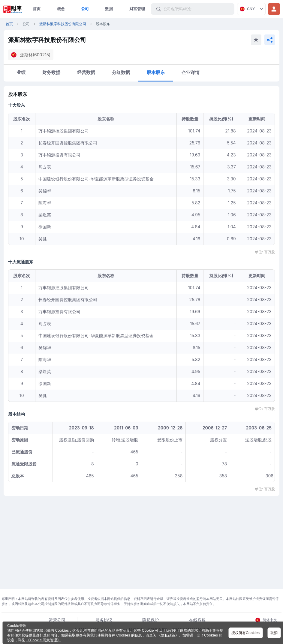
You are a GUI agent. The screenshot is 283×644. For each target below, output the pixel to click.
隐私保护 (151, 620)
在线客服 (197, 620)
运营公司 (57, 620)
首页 (37, 9)
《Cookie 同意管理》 (43, 640)
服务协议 (104, 620)
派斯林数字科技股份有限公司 (63, 24)
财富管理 (137, 9)
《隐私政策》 (168, 635)
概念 (61, 9)
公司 (85, 9)
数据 (109, 9)
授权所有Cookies (245, 633)
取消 (274, 633)
